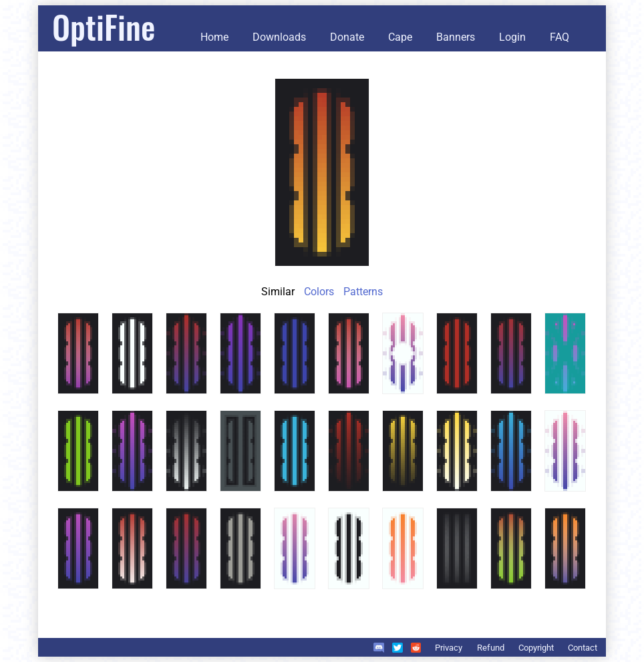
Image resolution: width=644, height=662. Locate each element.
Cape (400, 37)
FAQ (559, 37)
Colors (319, 292)
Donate (347, 37)
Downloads (279, 37)
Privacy (449, 648)
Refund (491, 648)
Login (512, 37)
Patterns (363, 292)
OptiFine (104, 26)
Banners (456, 37)
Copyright (536, 648)
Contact (583, 648)
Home (214, 37)
